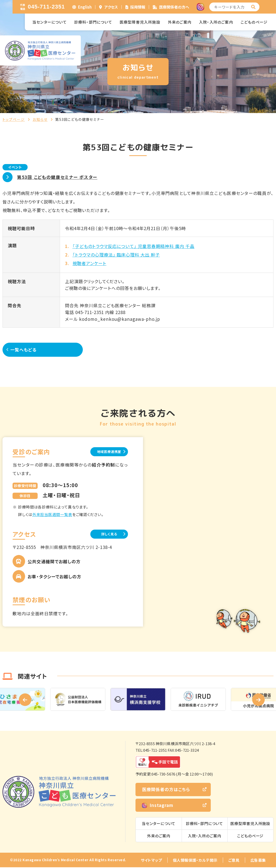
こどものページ (254, 22)
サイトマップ (151, 861)
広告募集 (258, 861)
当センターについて (50, 22)
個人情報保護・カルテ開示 (195, 861)
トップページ (14, 119)
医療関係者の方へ (174, 7)
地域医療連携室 (103, 452)
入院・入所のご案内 (216, 22)
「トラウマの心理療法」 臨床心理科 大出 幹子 (116, 255)
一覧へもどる (27, 349)
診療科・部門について (93, 22)
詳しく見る (103, 534)
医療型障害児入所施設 (140, 22)
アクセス (111, 7)
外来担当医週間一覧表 (52, 515)
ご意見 (234, 861)
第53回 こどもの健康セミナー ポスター (57, 177)
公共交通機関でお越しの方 (54, 562)
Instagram (158, 806)
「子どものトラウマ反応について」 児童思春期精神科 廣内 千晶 (134, 246)
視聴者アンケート (89, 263)
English (85, 7)
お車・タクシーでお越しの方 (54, 577)
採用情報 (138, 7)
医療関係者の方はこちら (166, 790)
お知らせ (40, 119)
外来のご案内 (180, 22)
